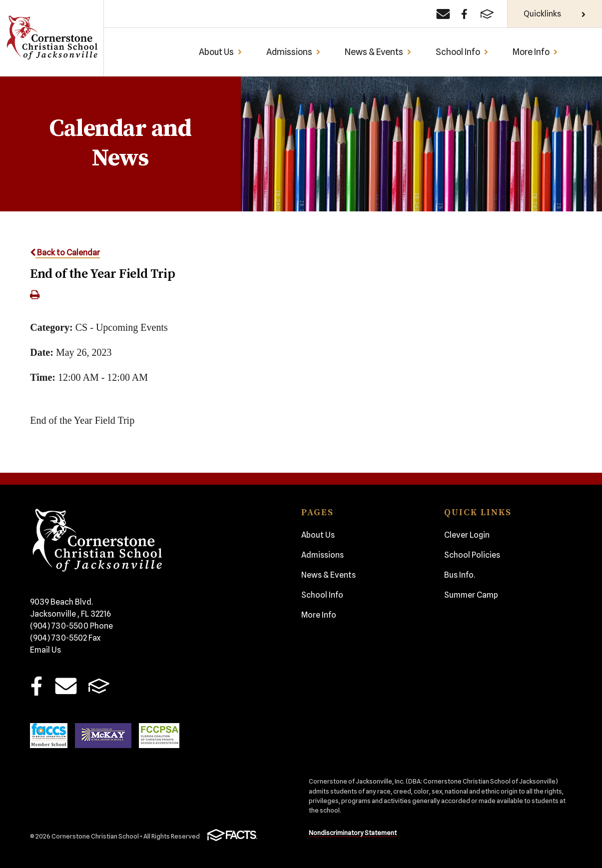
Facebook (37, 686)
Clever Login (467, 535)
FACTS (99, 686)
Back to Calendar (65, 253)
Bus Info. (460, 575)
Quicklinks (555, 14)
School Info (462, 52)
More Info (535, 52)
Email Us (45, 650)
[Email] (443, 14)
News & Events (378, 52)
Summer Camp (471, 595)
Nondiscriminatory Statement (353, 833)
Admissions (294, 52)
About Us (221, 52)
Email (66, 686)
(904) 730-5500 (71, 626)
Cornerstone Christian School (51, 38)
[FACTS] (487, 14)
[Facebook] (464, 14)
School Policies (472, 555)
